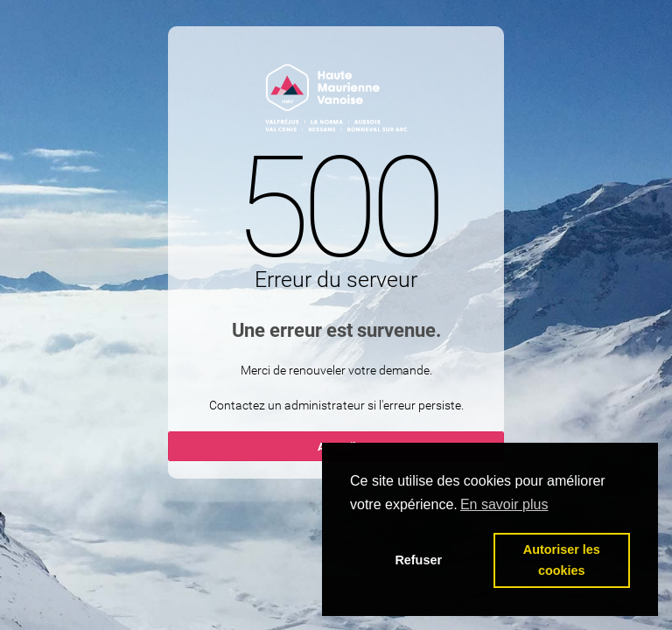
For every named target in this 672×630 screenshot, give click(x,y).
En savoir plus (504, 504)
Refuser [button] (418, 560)
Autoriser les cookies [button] (562, 560)
